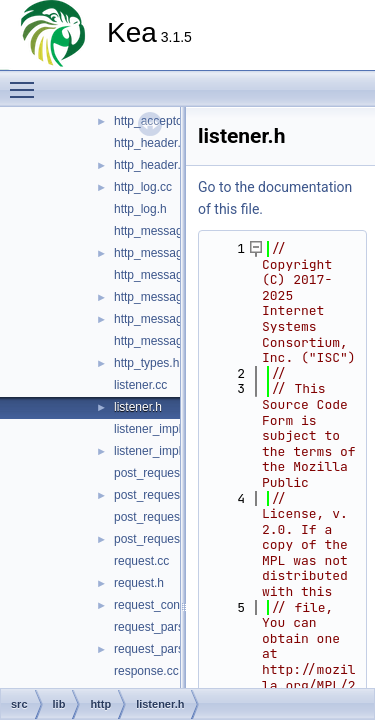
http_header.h (150, 165)
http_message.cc (159, 231)
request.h (139, 583)
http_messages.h (159, 341)
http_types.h (146, 363)
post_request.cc (156, 473)
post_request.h (153, 495)
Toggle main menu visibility (27, 81)
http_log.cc (143, 187)
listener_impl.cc (155, 429)
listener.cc (140, 385)
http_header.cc (153, 143)
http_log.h (140, 209)
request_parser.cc (161, 627)
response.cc (146, 671)
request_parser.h (159, 649)
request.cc (141, 561)
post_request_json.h (168, 539)
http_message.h (156, 253)
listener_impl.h (152, 451)
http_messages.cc (162, 319)
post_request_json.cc (170, 517)
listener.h (138, 407)
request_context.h (161, 605)
